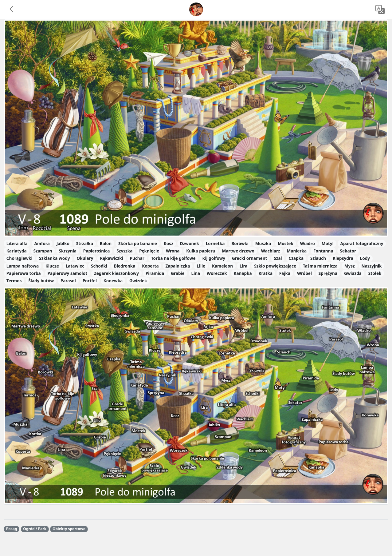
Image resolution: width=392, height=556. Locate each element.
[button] (12, 10)
